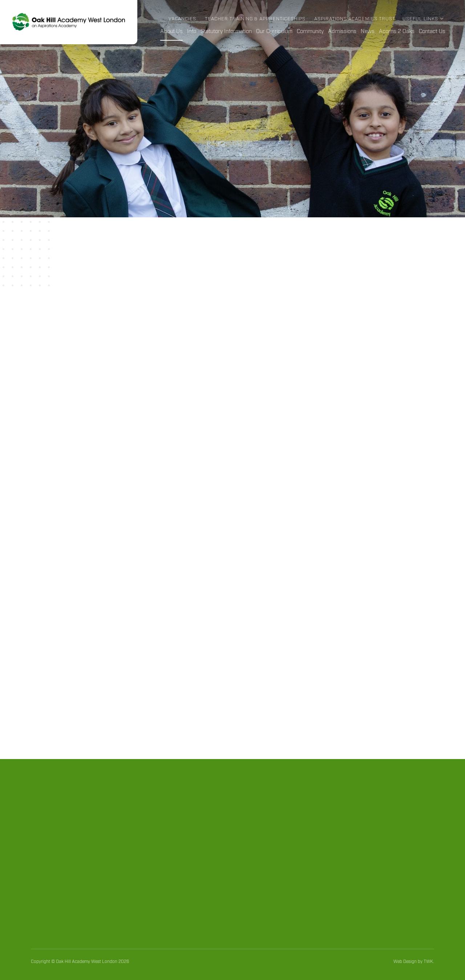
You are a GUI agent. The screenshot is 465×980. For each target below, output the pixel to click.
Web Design (405, 962)
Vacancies (182, 19)
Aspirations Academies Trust (355, 19)
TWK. (429, 962)
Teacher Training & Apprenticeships (255, 19)
